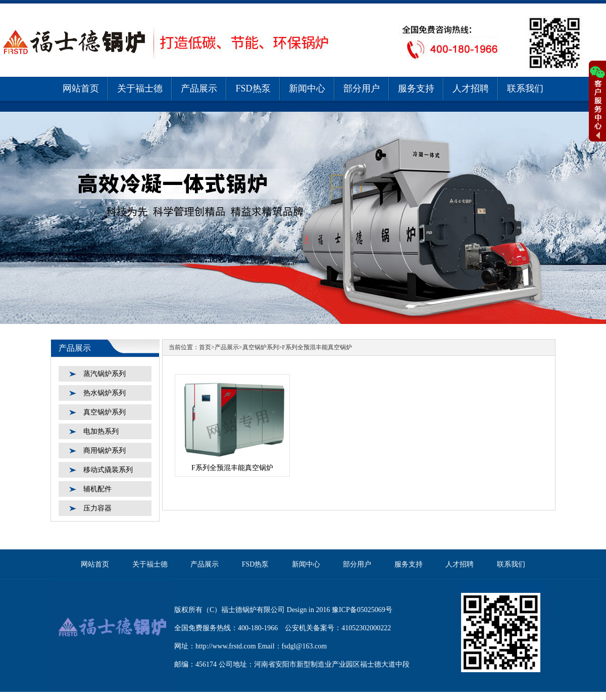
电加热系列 (101, 431)
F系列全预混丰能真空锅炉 (317, 347)
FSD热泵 (253, 88)
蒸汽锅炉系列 (105, 374)
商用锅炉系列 (105, 451)
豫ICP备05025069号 (362, 610)
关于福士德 (140, 88)
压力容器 (97, 508)
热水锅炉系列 (105, 393)
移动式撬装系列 (108, 470)
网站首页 (81, 88)
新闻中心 (307, 88)
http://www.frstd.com (226, 646)
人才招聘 (471, 88)
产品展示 (199, 88)
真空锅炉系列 (105, 412)
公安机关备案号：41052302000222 (338, 628)
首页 (205, 347)
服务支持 (416, 88)
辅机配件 (97, 489)
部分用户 (362, 88)
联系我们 (525, 88)
